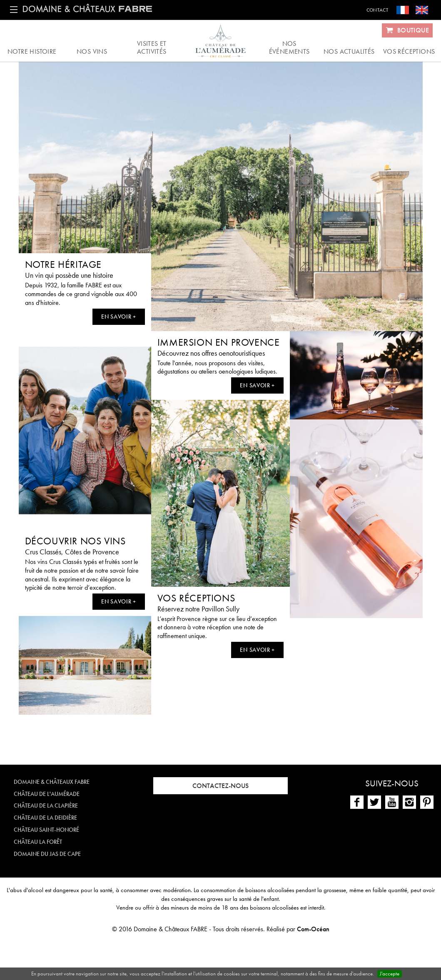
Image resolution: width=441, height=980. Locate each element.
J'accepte (390, 974)
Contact (377, 10)
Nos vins (92, 51)
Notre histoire (32, 51)
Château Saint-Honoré (46, 830)
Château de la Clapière (46, 805)
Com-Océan (313, 929)
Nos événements (289, 47)
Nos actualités (349, 51)
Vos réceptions (409, 51)
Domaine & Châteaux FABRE (52, 782)
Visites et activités (152, 47)
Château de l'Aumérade (47, 794)
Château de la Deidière (45, 818)
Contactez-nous (220, 786)
